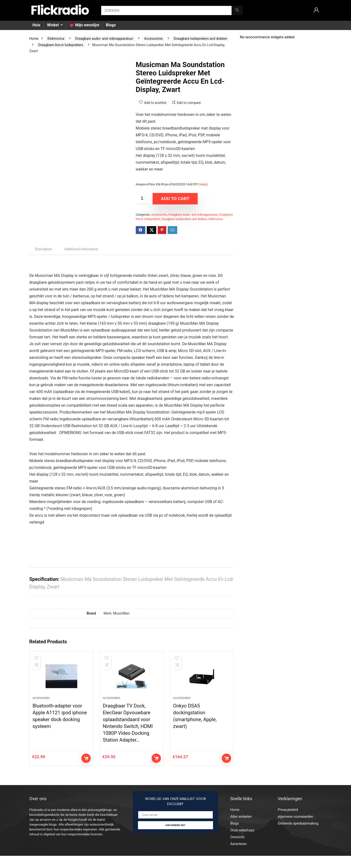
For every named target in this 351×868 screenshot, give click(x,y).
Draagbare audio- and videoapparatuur (104, 39)
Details (203, 184)
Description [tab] (44, 249)
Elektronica (56, 39)
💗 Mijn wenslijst (84, 25)
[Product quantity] (142, 198)
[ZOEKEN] (237, 10)
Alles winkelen (241, 829)
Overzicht (237, 849)
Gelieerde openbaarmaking (298, 836)
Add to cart (175, 199)
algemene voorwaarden (295, 829)
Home (34, 39)
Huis (36, 25)
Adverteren (238, 856)
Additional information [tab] (81, 249)
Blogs (111, 25)
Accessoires (154, 39)
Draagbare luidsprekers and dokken (200, 39)
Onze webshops (242, 842)
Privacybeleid (288, 822)
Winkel (53, 25)
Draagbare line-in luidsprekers (61, 45)
